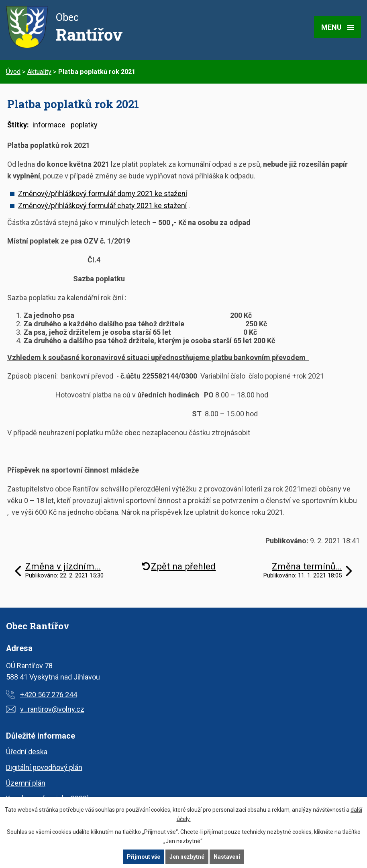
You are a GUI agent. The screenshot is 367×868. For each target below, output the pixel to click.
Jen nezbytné (187, 857)
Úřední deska (27, 752)
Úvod (13, 72)
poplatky (84, 125)
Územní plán (26, 783)
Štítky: (18, 125)
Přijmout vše (144, 857)
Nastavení (227, 857)
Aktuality (39, 72)
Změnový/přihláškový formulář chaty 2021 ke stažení (102, 206)
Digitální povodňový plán (44, 767)
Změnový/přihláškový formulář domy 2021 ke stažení (103, 193)
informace (49, 125)
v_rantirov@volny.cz (52, 709)
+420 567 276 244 (49, 695)
